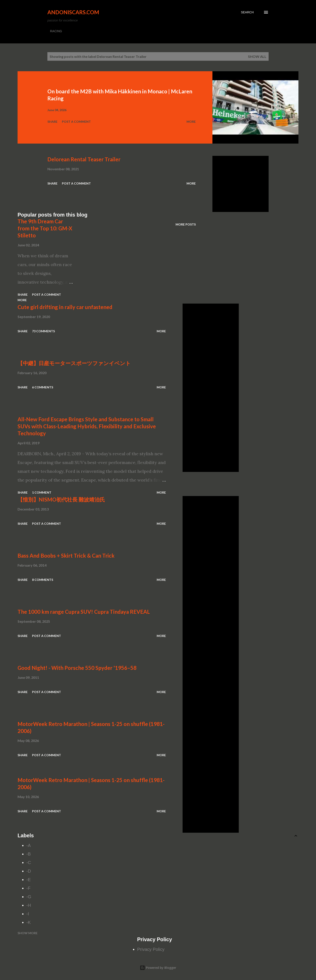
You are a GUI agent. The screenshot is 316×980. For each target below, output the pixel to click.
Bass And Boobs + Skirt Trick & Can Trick (66, 556)
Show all (257, 56)
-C (29, 863)
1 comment (42, 492)
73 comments (43, 331)
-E (29, 880)
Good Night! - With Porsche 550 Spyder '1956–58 (77, 668)
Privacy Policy (151, 949)
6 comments (43, 387)
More (191, 122)
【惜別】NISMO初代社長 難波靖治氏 (61, 499)
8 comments (43, 580)
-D (29, 871)
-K (29, 922)
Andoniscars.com (73, 12)
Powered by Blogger (158, 968)
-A (29, 845)
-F (28, 888)
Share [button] (52, 122)
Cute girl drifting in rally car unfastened (65, 307)
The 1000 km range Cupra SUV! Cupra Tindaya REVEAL (84, 612)
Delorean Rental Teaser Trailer (84, 159)
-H (29, 905)
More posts (186, 224)
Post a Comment (76, 122)
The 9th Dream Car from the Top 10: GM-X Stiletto (45, 228)
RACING (56, 31)
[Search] (247, 12)
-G (29, 897)
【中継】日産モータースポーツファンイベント (74, 363)
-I (28, 914)
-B (29, 854)
